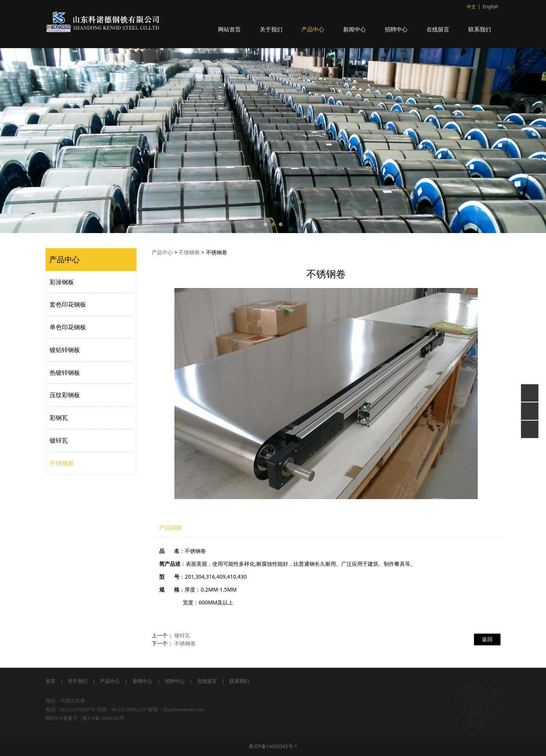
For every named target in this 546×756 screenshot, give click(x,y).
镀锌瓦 (59, 440)
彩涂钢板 (62, 282)
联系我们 (480, 29)
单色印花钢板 (68, 327)
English (490, 7)
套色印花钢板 (68, 304)
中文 (471, 7)
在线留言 (438, 29)
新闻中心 (355, 29)
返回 (487, 639)
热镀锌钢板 (65, 373)
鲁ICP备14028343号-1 (273, 746)
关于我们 (271, 29)
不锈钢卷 (62, 463)
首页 (50, 681)
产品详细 (171, 528)
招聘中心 (396, 29)
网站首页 (229, 29)
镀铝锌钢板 (65, 350)
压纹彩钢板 (65, 395)
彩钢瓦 (59, 418)
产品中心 (313, 29)
